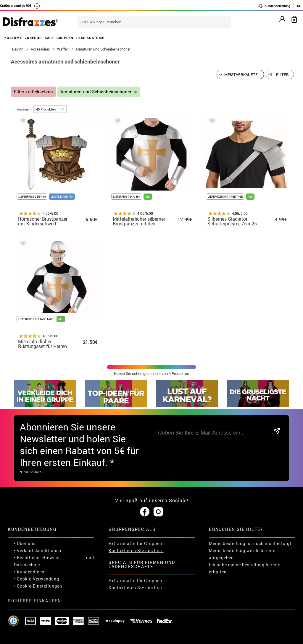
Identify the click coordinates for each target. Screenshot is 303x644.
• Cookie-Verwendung (37, 579)
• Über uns (25, 543)
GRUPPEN (65, 38)
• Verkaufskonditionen (38, 551)
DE (299, 6)
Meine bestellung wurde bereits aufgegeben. (242, 554)
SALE (49, 38)
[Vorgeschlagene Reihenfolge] (240, 74)
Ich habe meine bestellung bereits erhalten (245, 568)
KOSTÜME (13, 38)
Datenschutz (27, 565)
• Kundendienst (30, 572)
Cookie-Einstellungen (40, 586)
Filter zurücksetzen (33, 92)
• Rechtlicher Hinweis (37, 558)
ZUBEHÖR (33, 38)
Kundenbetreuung (274, 6)
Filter (282, 74)
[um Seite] (50, 109)
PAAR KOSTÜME (90, 38)
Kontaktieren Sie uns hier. (136, 551)
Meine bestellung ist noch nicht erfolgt (250, 543)
